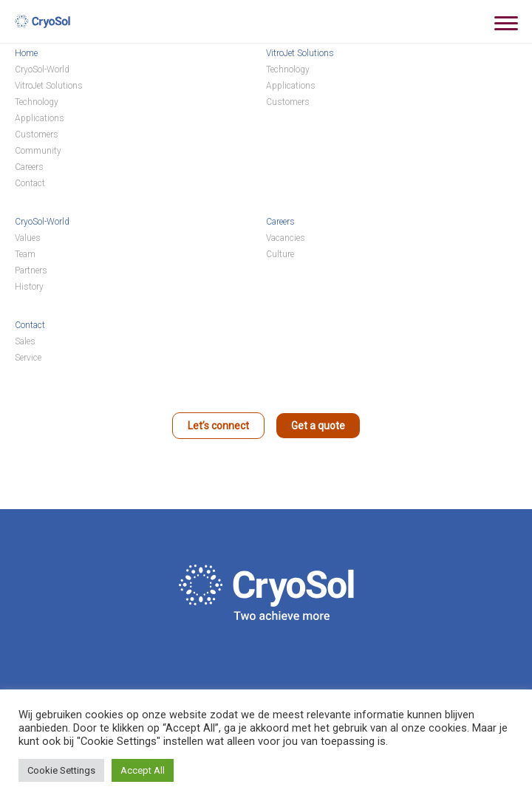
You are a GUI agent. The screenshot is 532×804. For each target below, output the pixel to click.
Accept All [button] (143, 770)
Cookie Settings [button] (61, 770)
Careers (29, 167)
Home (26, 53)
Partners (31, 270)
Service (28, 358)
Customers (37, 134)
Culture (280, 254)
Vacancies (286, 238)
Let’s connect (218, 426)
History (29, 287)
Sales (25, 341)
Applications (40, 118)
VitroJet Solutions (49, 86)
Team (25, 254)
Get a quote (318, 426)
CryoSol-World (42, 69)
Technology (37, 102)
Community (38, 151)
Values (28, 238)
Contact (30, 183)
